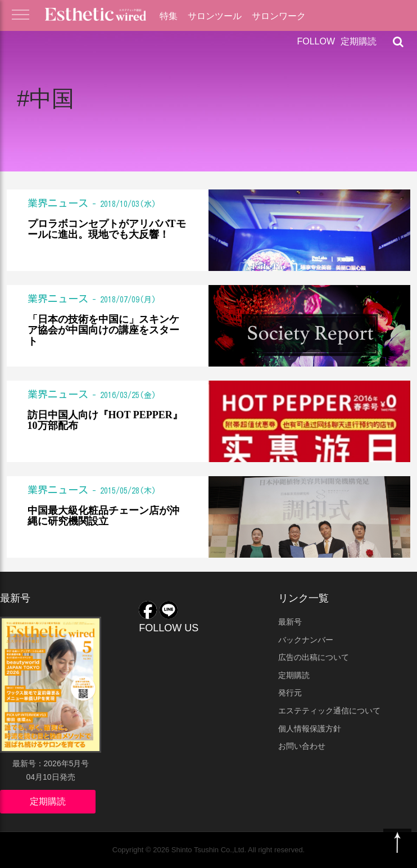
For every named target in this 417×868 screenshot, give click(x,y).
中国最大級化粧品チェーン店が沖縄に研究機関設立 (103, 516)
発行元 (290, 693)
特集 (169, 16)
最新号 (290, 622)
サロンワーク (279, 16)
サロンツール (215, 16)
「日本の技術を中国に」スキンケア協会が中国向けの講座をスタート (103, 331)
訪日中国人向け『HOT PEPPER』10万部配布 (105, 421)
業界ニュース (58, 203)
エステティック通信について (329, 711)
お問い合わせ (302, 746)
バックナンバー (306, 640)
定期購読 (359, 41)
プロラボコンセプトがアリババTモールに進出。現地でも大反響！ (107, 230)
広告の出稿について (314, 657)
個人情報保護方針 (310, 729)
